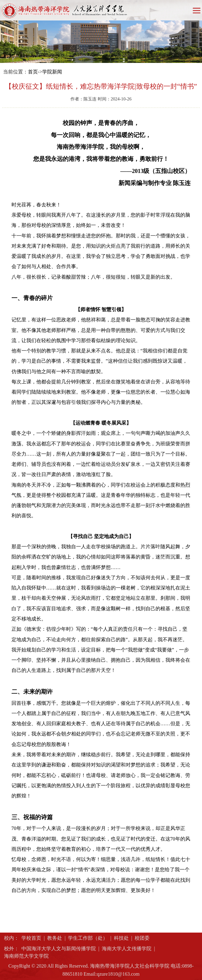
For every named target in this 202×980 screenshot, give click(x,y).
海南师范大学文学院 (26, 956)
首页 (33, 72)
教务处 (55, 938)
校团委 (142, 938)
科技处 (121, 938)
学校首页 (31, 938)
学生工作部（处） (88, 938)
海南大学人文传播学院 (127, 949)
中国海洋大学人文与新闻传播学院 (59, 949)
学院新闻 (52, 72)
